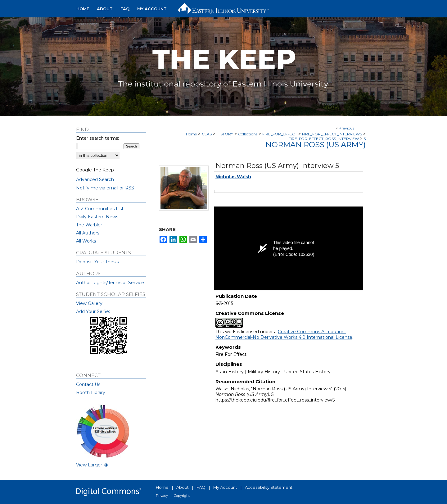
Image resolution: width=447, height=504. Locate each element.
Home (191, 134)
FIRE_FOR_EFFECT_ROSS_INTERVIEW (324, 139)
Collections (248, 134)
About (183, 487)
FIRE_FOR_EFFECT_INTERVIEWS (332, 134)
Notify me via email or (105, 188)
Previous (346, 128)
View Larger (93, 465)
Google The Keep (95, 170)
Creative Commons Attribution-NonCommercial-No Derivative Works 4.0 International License (284, 334)
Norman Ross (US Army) (316, 145)
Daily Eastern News (97, 217)
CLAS (207, 134)
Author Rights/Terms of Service (110, 283)
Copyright (182, 496)
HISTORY (225, 134)
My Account (225, 487)
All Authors (88, 233)
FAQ (201, 487)
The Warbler (89, 225)
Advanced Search (95, 179)
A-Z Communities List (100, 209)
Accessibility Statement (269, 487)
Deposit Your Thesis (97, 262)
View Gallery (89, 303)
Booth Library (91, 393)
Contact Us (88, 384)
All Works (86, 241)
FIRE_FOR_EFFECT (280, 134)
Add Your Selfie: (93, 311)
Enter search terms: (97, 138)
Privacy (162, 496)
